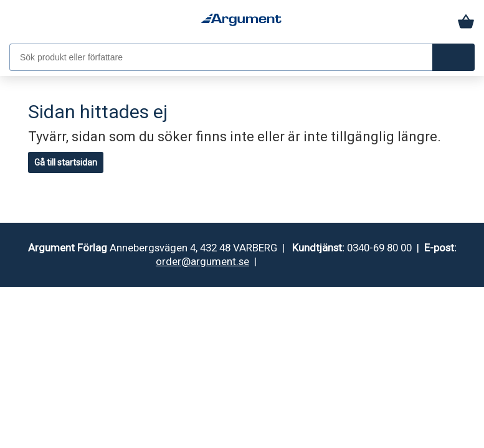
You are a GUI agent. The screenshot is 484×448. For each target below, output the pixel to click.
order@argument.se (202, 261)
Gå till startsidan (66, 162)
